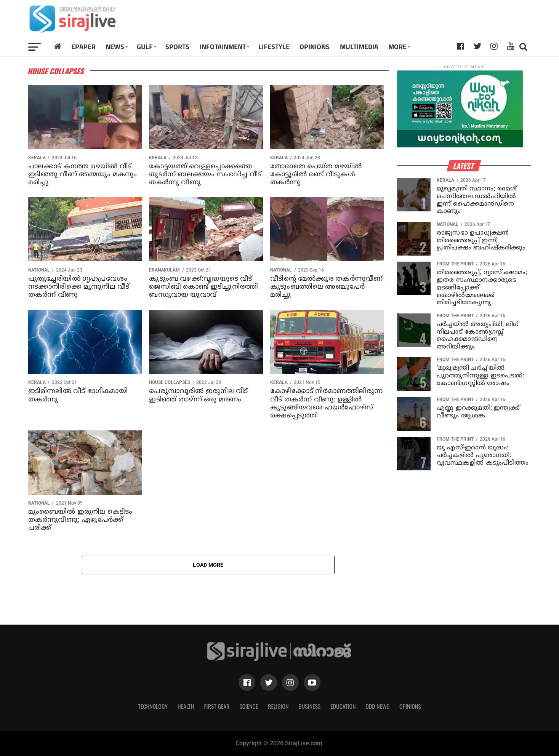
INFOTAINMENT (223, 47)
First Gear (217, 706)
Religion (278, 706)
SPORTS (177, 47)
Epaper (83, 47)
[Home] (58, 47)
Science (249, 706)
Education (343, 706)
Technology (153, 706)
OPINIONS (315, 47)
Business (309, 706)
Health (186, 706)
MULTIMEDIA (359, 47)
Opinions (410, 706)
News (115, 47)
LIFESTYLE (274, 47)
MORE (397, 47)
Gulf (145, 47)
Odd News (377, 706)
